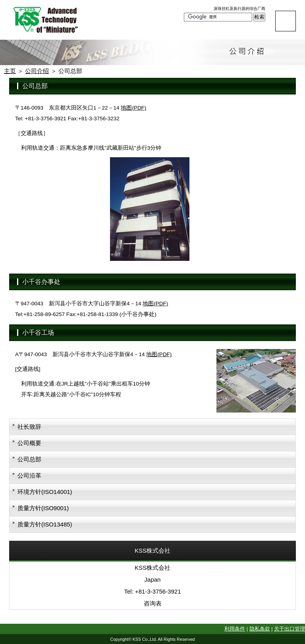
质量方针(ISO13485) (45, 524)
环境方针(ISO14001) (45, 492)
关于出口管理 (290, 629)
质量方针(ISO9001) (43, 508)
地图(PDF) (133, 108)
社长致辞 (29, 427)
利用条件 (235, 629)
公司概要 (29, 443)
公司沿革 (29, 475)
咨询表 (153, 603)
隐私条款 (260, 629)
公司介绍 (37, 71)
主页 (10, 71)
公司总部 (29, 459)
